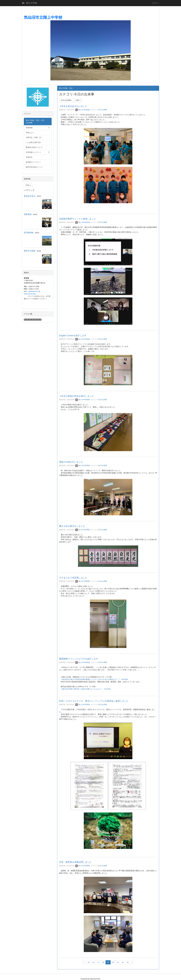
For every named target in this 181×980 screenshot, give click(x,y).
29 (108, 962)
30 (113, 962)
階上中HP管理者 (83, 110)
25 (89, 962)
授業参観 (28, 214)
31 (118, 962)
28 (103, 962)
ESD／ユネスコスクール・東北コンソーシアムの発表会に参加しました (94, 701)
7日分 (28, 185)
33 (128, 962)
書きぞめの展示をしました (72, 526)
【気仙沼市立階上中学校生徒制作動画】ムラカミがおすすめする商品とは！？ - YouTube (94, 679)
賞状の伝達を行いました (71, 462)
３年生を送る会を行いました (73, 106)
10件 (78, 100)
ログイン (156, 3)
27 (98, 962)
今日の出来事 (102, 110)
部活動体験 (29, 233)
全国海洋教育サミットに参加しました (78, 219)
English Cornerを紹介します (73, 336)
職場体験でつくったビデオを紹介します (79, 659)
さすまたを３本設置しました (73, 578)
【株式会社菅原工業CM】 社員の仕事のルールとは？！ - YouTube (86, 689)
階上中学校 (32, 3)
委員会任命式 (30, 196)
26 (94, 962)
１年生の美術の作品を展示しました (76, 396)
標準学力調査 (30, 251)
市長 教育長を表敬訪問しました (75, 862)
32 (123, 962)
